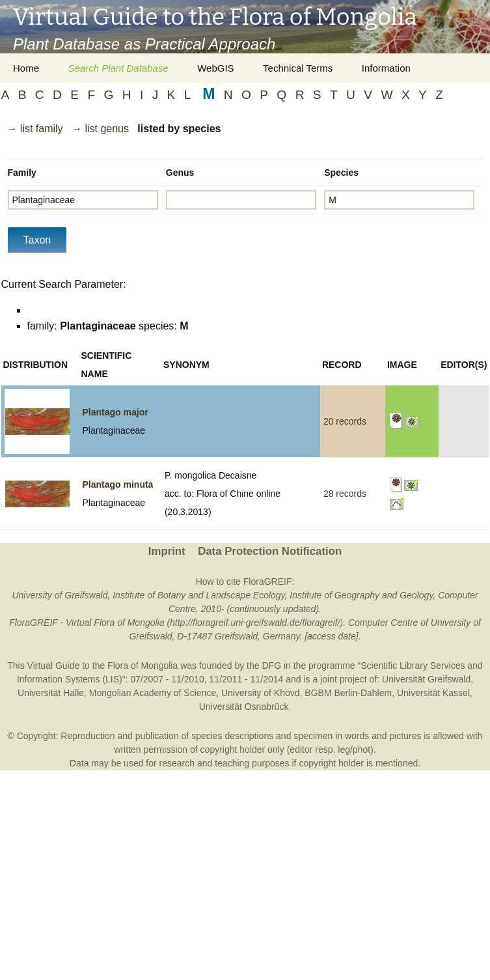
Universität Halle (51, 693)
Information (386, 68)
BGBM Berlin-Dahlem (348, 693)
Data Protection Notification (270, 551)
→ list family (34, 129)
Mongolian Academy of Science (153, 693)
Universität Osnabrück (244, 707)
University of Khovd (261, 693)
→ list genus (100, 129)
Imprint (167, 551)
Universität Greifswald (426, 679)
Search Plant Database (118, 68)
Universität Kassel (433, 693)
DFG (271, 665)
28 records (345, 494)
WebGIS (215, 68)
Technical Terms (298, 68)
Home (26, 68)
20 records (345, 421)
